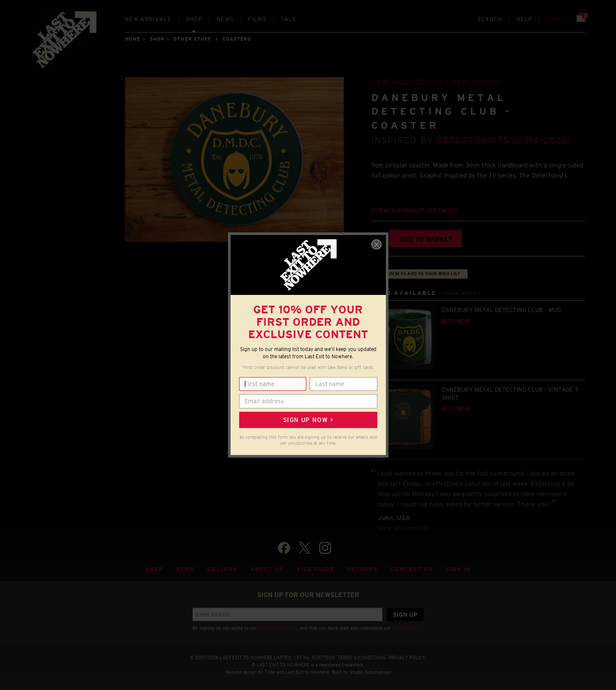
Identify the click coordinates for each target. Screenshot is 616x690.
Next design (476, 82)
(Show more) (460, 293)
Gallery (222, 569)
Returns (362, 569)
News (225, 19)
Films (257, 19)
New (148, 19)
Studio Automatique (370, 672)
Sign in (558, 19)
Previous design (410, 82)
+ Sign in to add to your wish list (420, 274)
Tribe (270, 672)
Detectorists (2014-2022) (504, 140)
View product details (415, 211)
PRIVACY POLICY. (407, 657)
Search (490, 19)
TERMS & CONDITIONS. (362, 657)
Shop (194, 19)
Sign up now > (308, 420)
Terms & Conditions (278, 628)
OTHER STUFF (192, 39)
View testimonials (404, 528)
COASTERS (237, 39)
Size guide (315, 569)
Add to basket (426, 239)
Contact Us (412, 569)
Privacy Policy (407, 628)
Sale (289, 19)
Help (524, 19)
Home (133, 39)
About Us (267, 569)
